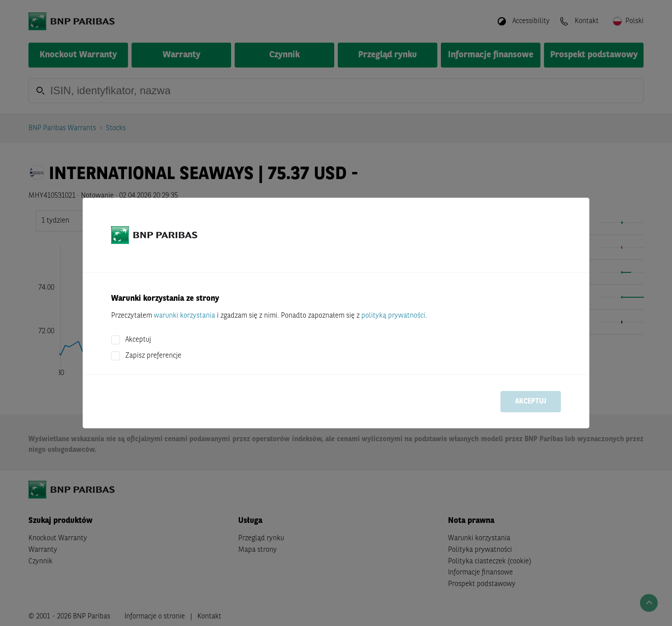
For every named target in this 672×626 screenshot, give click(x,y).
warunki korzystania (184, 316)
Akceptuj (138, 340)
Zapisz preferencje (153, 356)
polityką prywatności (393, 316)
